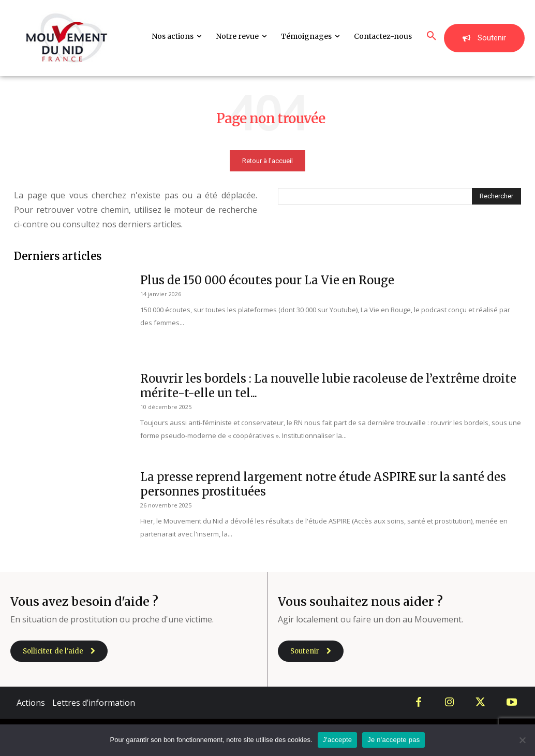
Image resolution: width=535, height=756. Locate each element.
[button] (432, 36)
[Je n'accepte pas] (522, 740)
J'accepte (338, 740)
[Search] (496, 196)
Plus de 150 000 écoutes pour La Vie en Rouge (267, 280)
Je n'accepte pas (393, 740)
